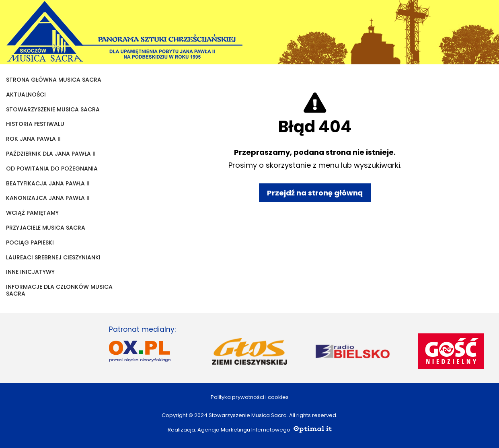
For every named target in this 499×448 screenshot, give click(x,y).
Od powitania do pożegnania (52, 169)
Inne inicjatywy (30, 272)
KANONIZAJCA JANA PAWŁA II (48, 198)
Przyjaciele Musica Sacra (46, 228)
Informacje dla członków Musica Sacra (59, 290)
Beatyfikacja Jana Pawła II (48, 184)
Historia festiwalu (35, 124)
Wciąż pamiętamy (32, 213)
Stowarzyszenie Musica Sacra (53, 110)
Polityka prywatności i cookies (250, 397)
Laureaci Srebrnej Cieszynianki (53, 258)
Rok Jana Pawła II (33, 139)
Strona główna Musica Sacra (54, 80)
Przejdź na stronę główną (315, 193)
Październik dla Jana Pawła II (51, 154)
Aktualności (26, 95)
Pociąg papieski (30, 243)
